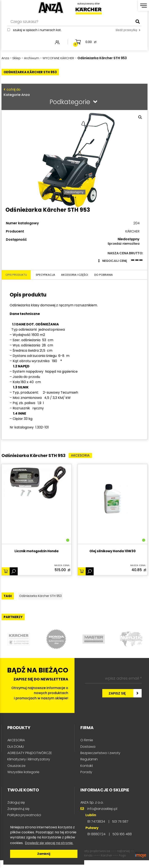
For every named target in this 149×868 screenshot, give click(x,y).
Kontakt (87, 788)
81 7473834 (96, 844)
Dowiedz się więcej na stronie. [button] (49, 843)
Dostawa (88, 769)
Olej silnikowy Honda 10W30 (112, 572)
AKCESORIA (16, 762)
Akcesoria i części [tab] (84, 296)
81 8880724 (96, 856)
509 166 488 (122, 856)
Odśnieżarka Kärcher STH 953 (47, 618)
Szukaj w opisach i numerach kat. (37, 33)
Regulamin (89, 781)
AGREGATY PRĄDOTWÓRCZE (30, 775)
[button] (140, 117)
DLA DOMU (16, 769)
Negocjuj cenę (113, 281)
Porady (86, 794)
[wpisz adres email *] (113, 701)
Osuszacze (16, 788)
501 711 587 (120, 844)
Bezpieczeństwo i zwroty (100, 775)
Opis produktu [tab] (18, 296)
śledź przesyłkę (128, 33)
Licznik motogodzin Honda (37, 572)
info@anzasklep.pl (102, 831)
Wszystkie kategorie (23, 794)
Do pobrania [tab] (118, 296)
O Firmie (87, 762)
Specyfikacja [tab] (50, 296)
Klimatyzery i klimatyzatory (29, 781)
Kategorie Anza (73, 92)
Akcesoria (83, 477)
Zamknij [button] (44, 854)
